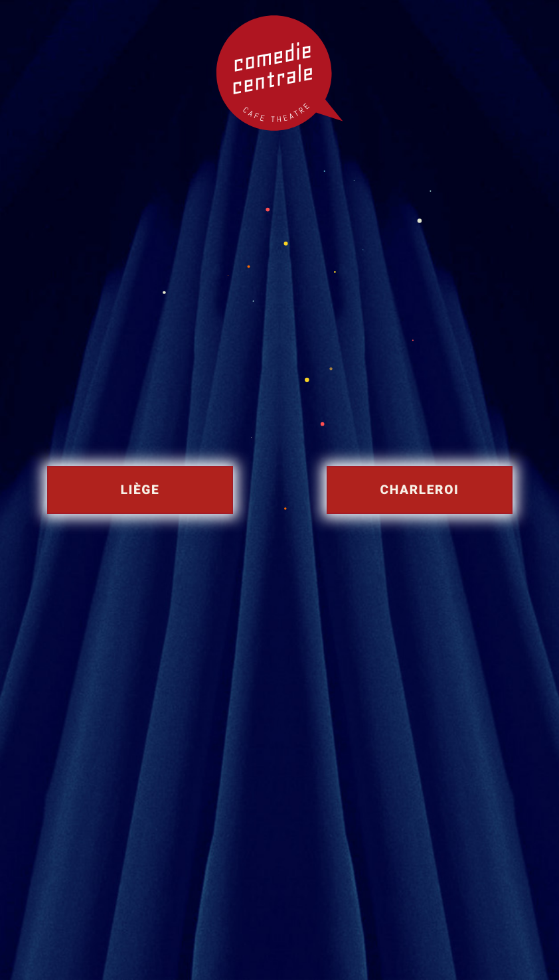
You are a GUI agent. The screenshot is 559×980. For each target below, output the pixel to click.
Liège (140, 490)
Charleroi (419, 490)
